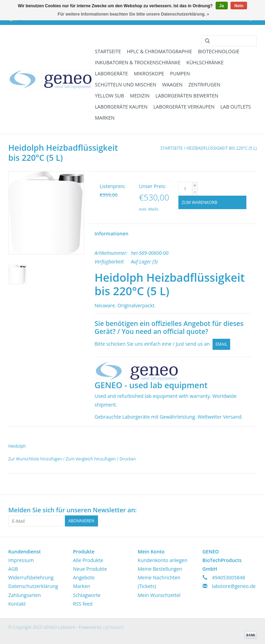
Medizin (140, 96)
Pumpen (180, 73)
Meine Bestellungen (160, 569)
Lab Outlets (236, 107)
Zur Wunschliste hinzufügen (36, 459)
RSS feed (83, 604)
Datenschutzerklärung (33, 586)
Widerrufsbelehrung (31, 577)
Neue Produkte (90, 569)
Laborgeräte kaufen (121, 107)
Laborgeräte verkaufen (184, 107)
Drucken (127, 459)
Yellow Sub (110, 96)
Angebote (84, 577)
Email (221, 344)
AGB (13, 569)
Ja (222, 6)
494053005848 (228, 577)
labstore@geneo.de (234, 586)
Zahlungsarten (24, 595)
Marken (105, 118)
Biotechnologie (219, 51)
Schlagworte (87, 595)
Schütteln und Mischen (126, 85)
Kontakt (17, 604)
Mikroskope (149, 73)
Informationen (111, 234)
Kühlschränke (205, 62)
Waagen (172, 85)
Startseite (108, 51)
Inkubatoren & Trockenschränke (138, 62)
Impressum (21, 560)
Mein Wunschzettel (159, 595)
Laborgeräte (111, 73)
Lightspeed (113, 627)
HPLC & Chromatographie (159, 51)
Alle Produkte (88, 560)
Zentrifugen (204, 85)
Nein (239, 6)
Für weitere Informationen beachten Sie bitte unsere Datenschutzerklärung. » (133, 14)
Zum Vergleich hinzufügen (91, 459)
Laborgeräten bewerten (187, 96)
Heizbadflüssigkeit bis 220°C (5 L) (222, 148)
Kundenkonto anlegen (163, 560)
